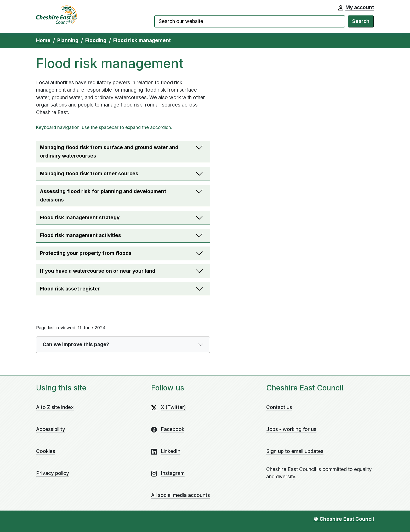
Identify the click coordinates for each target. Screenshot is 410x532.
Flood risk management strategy (112, 219)
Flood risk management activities (112, 237)
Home (43, 40)
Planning (68, 40)
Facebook (173, 429)
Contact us (279, 407)
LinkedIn (171, 451)
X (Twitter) (173, 407)
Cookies (46, 451)
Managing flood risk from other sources (112, 175)
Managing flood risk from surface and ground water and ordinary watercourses (112, 153)
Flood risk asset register (112, 290)
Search (361, 21)
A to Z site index (55, 407)
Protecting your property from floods (112, 255)
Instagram (173, 473)
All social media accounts (181, 495)
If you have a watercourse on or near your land (112, 273)
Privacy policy (53, 473)
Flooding (96, 40)
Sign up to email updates (295, 451)
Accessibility (51, 429)
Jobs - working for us (291, 429)
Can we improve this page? (76, 345)
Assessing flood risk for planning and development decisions (112, 197)
